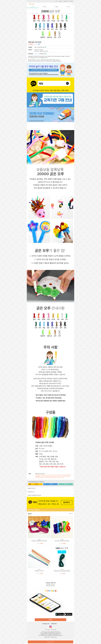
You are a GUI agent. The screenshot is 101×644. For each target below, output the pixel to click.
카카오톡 (33, 484)
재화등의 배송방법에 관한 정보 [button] (49, 495)
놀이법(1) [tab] (45, 7)
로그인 (57, 1)
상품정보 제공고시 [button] (49, 488)
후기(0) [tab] (68, 7)
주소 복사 (66, 484)
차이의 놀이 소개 (46, 624)
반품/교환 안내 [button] (49, 492)
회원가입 (61, 1)
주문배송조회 (66, 1)
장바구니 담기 (50, 642)
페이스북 (49, 484)
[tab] (50, 488)
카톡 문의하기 (54, 624)
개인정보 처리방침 (53, 630)
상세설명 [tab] (33, 7)
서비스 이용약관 (47, 630)
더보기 (71, 513)
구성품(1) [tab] (56, 7)
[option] (50, 24)
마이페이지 (71, 1)
